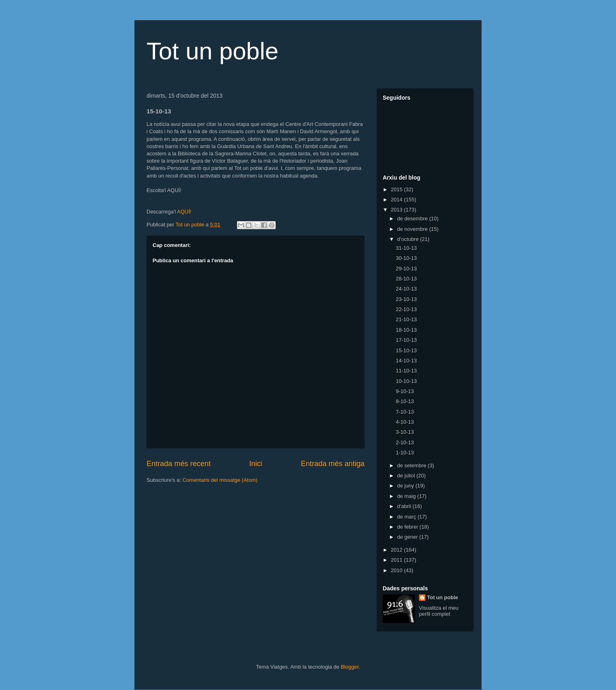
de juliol (407, 476)
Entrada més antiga (333, 464)
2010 (397, 570)
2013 (397, 210)
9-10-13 (405, 391)
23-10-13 (406, 299)
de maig (407, 496)
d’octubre (409, 239)
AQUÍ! (184, 212)
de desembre (413, 218)
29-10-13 (406, 269)
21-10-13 (406, 319)
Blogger (350, 667)
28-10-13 (406, 279)
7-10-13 (405, 412)
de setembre (413, 465)
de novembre (413, 229)
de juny (406, 486)
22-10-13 (406, 309)
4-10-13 (405, 422)
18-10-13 (406, 330)
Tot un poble (213, 51)
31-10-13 (406, 248)
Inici (256, 464)
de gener (408, 537)
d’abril (405, 506)
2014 (397, 200)
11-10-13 (406, 371)
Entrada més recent (179, 464)
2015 (397, 189)
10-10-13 (406, 381)
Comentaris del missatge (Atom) (220, 480)
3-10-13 (405, 432)
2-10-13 (405, 442)
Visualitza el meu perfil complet (439, 611)
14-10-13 (406, 361)
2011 (397, 560)
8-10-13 (405, 401)
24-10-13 (406, 289)
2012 (397, 550)
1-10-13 (405, 453)
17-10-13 (406, 340)
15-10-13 (406, 350)
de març (408, 517)
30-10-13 (406, 258)
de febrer (409, 527)
